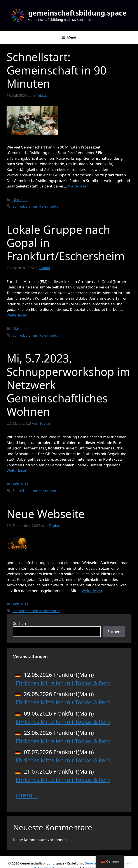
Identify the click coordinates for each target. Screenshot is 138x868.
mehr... (27, 795)
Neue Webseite (46, 514)
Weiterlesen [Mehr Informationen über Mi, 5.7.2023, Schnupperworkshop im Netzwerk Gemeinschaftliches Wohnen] (17, 470)
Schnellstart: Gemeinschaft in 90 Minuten (57, 70)
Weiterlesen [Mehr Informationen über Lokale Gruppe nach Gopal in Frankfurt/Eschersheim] (17, 315)
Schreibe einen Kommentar (36, 206)
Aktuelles (20, 200)
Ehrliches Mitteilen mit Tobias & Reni (63, 683)
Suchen (20, 623)
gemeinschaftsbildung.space (77, 13)
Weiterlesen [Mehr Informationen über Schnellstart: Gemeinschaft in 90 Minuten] (78, 186)
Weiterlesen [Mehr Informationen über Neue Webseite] (92, 591)
